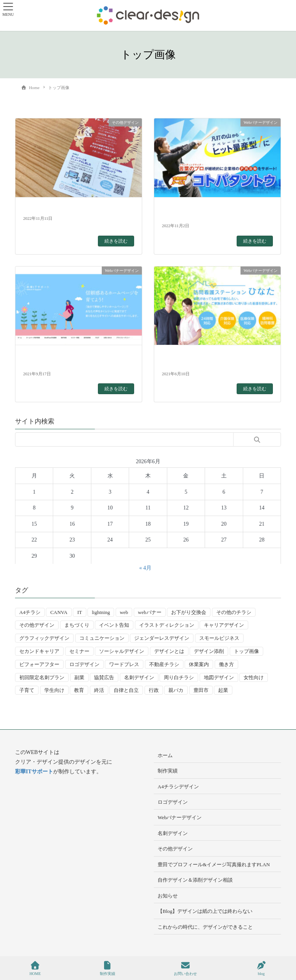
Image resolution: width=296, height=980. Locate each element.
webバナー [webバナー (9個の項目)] (150, 612)
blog (261, 968)
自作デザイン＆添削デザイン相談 (195, 880)
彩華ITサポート (34, 772)
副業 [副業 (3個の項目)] (79, 677)
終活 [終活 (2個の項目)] (99, 690)
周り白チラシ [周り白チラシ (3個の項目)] (179, 677)
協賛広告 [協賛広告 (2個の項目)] (104, 677)
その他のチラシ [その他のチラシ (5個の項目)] (234, 612)
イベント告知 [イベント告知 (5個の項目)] (114, 625)
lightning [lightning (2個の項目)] (101, 612)
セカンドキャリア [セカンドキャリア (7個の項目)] (39, 651)
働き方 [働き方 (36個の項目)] (226, 664)
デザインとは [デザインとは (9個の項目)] (169, 651)
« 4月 (145, 568)
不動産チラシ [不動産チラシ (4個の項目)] (164, 664)
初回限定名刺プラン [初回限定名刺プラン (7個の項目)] (42, 677)
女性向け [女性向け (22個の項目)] (254, 677)
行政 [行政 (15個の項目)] (154, 690)
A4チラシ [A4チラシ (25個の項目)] (30, 612)
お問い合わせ (185, 968)
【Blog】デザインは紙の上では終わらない (205, 911)
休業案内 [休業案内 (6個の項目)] (199, 664)
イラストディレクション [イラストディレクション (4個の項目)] (167, 625)
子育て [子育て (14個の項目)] (27, 690)
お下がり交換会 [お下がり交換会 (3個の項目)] (189, 612)
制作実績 (168, 771)
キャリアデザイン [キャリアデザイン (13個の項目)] (224, 625)
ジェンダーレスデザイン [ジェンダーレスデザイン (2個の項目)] (162, 638)
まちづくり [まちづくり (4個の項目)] (77, 625)
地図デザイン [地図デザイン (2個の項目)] (219, 677)
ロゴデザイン (173, 802)
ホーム (165, 755)
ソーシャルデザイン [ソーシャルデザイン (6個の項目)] (122, 651)
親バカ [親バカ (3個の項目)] (176, 690)
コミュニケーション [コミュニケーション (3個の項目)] (102, 638)
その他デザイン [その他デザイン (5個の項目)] (37, 625)
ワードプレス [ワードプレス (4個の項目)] (124, 664)
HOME (35, 968)
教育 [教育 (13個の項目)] (79, 690)
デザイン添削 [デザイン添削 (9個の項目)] (209, 651)
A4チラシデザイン (178, 787)
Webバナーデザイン (180, 817)
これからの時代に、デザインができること (205, 927)
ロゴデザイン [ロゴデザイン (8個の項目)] (84, 664)
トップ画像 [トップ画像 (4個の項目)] (246, 651)
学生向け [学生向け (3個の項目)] (54, 690)
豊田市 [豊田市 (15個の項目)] (201, 690)
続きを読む (116, 241)
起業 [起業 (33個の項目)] (223, 690)
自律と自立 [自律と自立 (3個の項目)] (126, 690)
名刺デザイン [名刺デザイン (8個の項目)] (139, 677)
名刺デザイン (173, 833)
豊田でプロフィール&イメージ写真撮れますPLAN (214, 864)
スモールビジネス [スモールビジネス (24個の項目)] (219, 638)
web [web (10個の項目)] (124, 612)
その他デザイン (175, 849)
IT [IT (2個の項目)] (79, 612)
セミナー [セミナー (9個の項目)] (79, 651)
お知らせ (168, 896)
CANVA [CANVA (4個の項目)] (59, 612)
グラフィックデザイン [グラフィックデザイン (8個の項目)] (44, 638)
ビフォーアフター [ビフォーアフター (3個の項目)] (39, 664)
